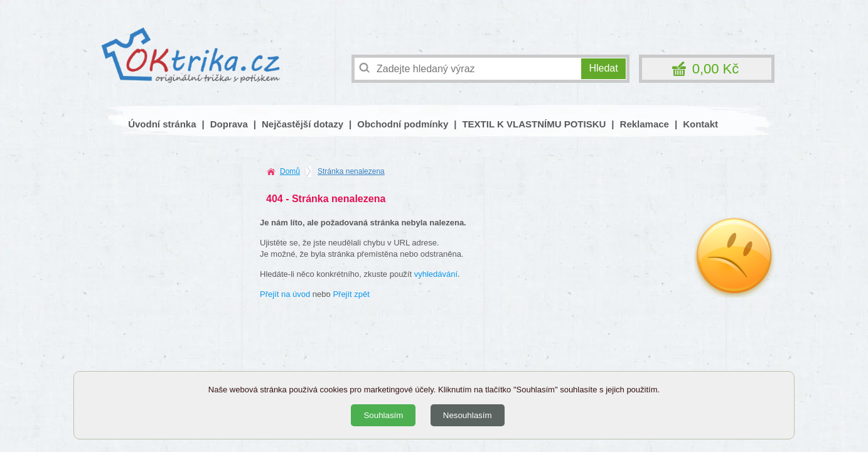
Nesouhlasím (468, 415)
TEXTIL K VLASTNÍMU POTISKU (534, 124)
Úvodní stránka (162, 124)
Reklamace (645, 124)
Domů (290, 171)
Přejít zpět (351, 294)
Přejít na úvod (285, 294)
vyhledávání (436, 274)
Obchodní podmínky (403, 124)
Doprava (229, 124)
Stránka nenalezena (351, 171)
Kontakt (700, 124)
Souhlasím (383, 415)
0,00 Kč (716, 69)
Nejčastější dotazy (303, 124)
